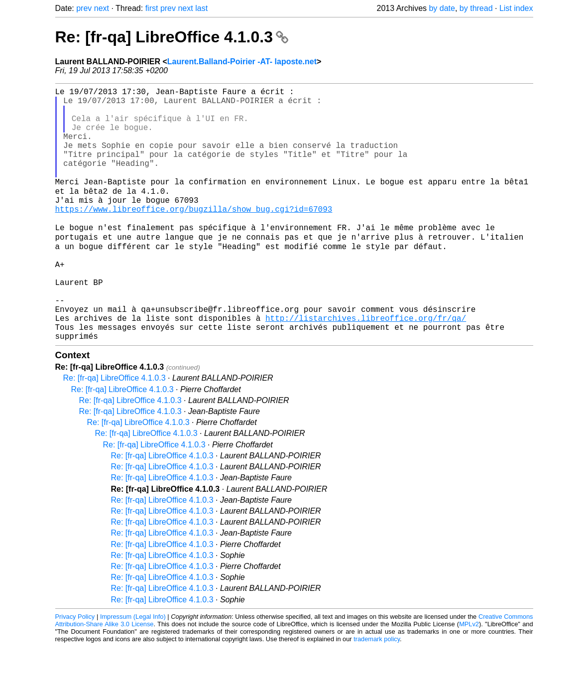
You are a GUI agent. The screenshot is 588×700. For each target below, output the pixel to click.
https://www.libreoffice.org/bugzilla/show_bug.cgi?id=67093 (194, 236)
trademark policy (377, 692)
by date (442, 8)
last (201, 8)
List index (516, 8)
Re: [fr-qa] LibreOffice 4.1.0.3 (172, 37)
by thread (476, 8)
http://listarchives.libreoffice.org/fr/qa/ (366, 367)
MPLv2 (469, 677)
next (102, 8)
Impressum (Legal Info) (133, 670)
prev (84, 8)
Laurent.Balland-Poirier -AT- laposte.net (242, 62)
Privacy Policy (75, 670)
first (152, 8)
